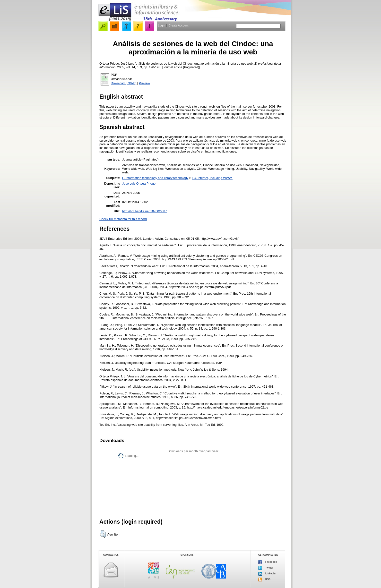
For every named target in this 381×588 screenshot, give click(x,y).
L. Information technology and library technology (155, 178)
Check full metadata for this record (123, 219)
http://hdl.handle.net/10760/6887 (145, 211)
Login (161, 26)
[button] (103, 534)
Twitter (266, 568)
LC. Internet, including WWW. (212, 178)
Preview (145, 83)
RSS (264, 579)
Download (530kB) (124, 83)
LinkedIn (267, 574)
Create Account (178, 26)
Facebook (268, 562)
